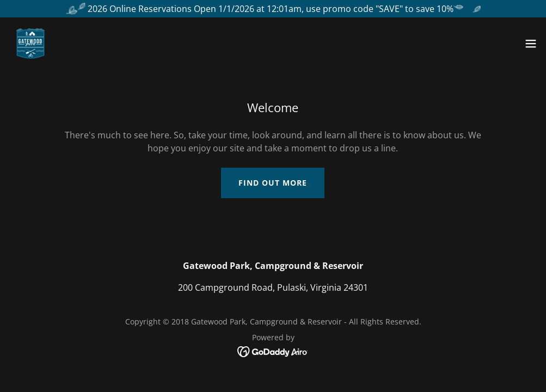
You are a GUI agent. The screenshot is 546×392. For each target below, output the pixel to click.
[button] (531, 44)
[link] (30, 44)
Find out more (273, 183)
